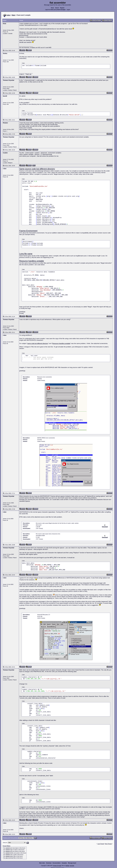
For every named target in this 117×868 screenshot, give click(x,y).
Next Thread (108, 844)
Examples (64, 863)
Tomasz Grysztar (57, 866)
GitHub (67, 866)
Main (14, 15)
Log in (68, 10)
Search (57, 8)
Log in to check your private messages (55, 10)
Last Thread (101, 844)
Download (49, 863)
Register (62, 8)
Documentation (57, 863)
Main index (42, 863)
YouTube (72, 866)
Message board (72, 863)
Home (52, 8)
